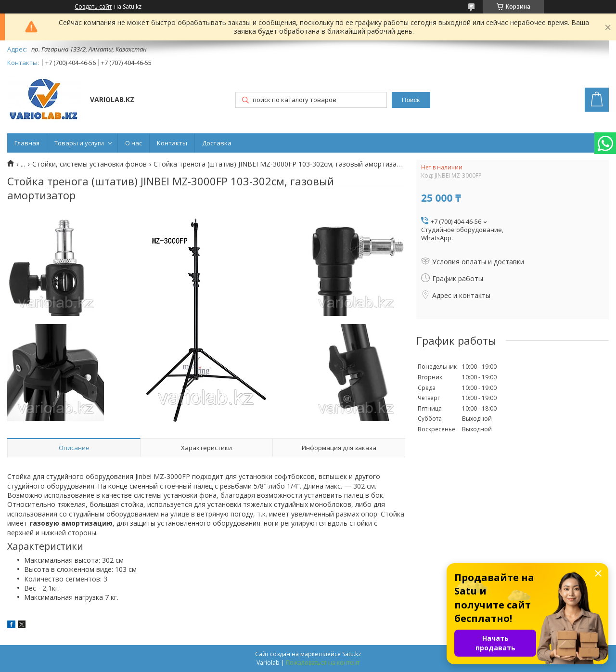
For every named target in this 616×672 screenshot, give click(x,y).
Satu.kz (352, 654)
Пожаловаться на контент (323, 663)
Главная (27, 143)
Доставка (217, 143)
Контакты (172, 143)
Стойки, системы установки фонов (90, 164)
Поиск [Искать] (411, 100)
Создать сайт (93, 7)
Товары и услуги (79, 143)
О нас (134, 143)
